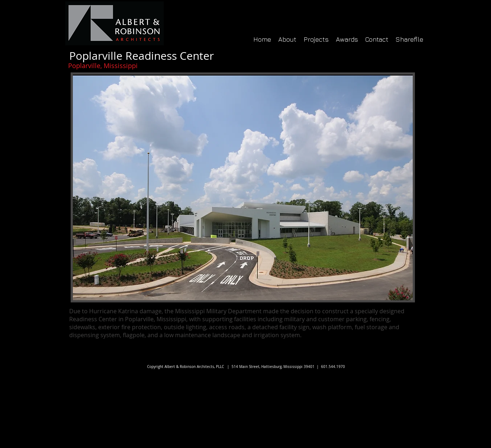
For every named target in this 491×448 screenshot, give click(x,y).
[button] (243, 187)
